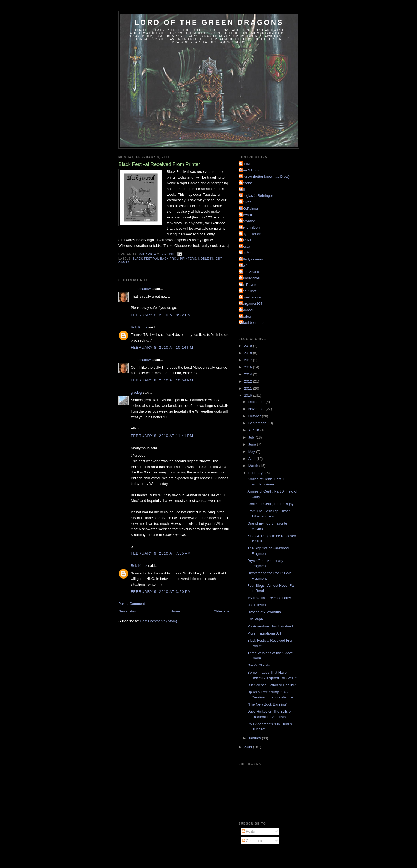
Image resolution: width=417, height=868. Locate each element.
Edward (246, 215)
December (257, 402)
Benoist (246, 183)
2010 (248, 396)
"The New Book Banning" (267, 704)
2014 (248, 374)
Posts (248, 831)
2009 (248, 747)
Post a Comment (132, 604)
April (252, 459)
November (257, 409)
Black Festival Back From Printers (164, 259)
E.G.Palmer (249, 208)
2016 (248, 367)
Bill (242, 189)
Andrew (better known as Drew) (265, 177)
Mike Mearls (249, 272)
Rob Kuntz (139, 327)
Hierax (245, 246)
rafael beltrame (252, 323)
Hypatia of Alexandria (264, 612)
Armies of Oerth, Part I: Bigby (270, 504)
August (254, 430)
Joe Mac (247, 253)
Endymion (248, 221)
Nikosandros (250, 278)
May (252, 451)
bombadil (247, 310)
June (253, 444)
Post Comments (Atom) (159, 621)
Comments (252, 841)
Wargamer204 (251, 303)
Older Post (222, 611)
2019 (248, 346)
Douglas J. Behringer (256, 196)
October (255, 416)
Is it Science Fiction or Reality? (272, 685)
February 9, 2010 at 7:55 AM (161, 553)
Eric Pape (255, 619)
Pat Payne (248, 285)
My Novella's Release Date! (269, 598)
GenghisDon (250, 227)
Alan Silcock (250, 170)
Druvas (245, 202)
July (252, 437)
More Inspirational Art (264, 633)
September (257, 423)
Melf (243, 266)
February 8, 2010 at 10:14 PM (162, 347)
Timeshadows (142, 289)
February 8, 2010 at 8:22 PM (161, 315)
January (255, 738)
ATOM (245, 164)
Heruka (246, 240)
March (254, 466)
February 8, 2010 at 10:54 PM (162, 380)
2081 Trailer (257, 605)
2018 (248, 353)
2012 (248, 381)
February (256, 473)
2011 (248, 388)
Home (175, 611)
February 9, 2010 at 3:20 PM (161, 592)
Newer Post (128, 611)
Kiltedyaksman (251, 259)
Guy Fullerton (251, 234)
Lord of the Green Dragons (209, 22)
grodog (136, 392)
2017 (248, 360)
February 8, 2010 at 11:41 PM (162, 436)
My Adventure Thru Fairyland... (272, 626)
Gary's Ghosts (258, 665)
